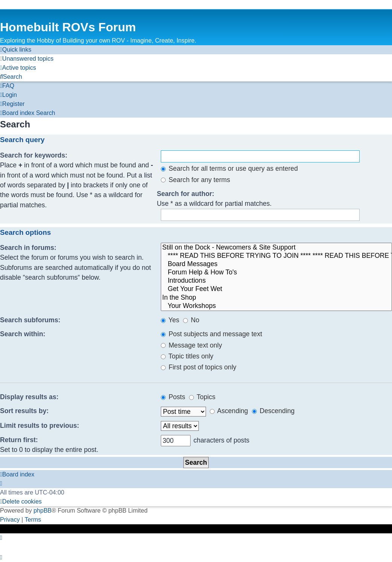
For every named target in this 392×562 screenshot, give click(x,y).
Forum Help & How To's (276, 273)
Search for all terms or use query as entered (229, 168)
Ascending (229, 411)
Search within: (23, 334)
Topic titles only (187, 356)
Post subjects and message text (211, 334)
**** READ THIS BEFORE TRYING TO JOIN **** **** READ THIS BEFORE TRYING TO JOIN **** (276, 256)
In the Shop (276, 298)
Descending (273, 411)
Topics (202, 397)
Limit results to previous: (40, 426)
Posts (173, 397)
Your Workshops (276, 306)
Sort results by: (24, 411)
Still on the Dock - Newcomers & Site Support (276, 248)
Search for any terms (195, 180)
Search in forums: (28, 248)
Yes (170, 320)
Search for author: (185, 194)
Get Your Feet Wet (276, 289)
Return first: (19, 440)
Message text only (191, 345)
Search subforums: (30, 320)
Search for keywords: (34, 155)
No (191, 320)
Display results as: (29, 397)
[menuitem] (27, 59)
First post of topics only (199, 367)
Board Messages (276, 264)
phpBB (43, 511)
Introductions (276, 281)
